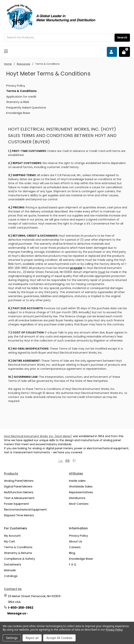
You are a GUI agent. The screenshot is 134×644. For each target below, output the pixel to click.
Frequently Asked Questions (26, 107)
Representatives (81, 492)
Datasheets (13, 564)
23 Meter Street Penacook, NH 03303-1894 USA (35, 599)
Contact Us (13, 589)
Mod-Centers (79, 504)
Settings (12, 638)
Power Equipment (17, 504)
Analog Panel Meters (19, 481)
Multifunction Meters (19, 492)
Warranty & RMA (18, 102)
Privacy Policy (16, 86)
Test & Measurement (19, 498)
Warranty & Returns (18, 553)
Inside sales (77, 481)
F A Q (73, 564)
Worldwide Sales (81, 486)
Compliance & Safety (19, 559)
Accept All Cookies (59, 638)
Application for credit (21, 97)
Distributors (77, 498)
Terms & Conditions (18, 547)
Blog (72, 553)
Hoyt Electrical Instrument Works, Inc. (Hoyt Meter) (38, 436)
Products (11, 474)
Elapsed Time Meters (19, 515)
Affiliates (76, 474)
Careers (75, 547)
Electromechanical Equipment (25, 509)
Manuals (10, 570)
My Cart (10, 541)
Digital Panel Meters (18, 486)
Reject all (32, 638)
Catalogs (11, 576)
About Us (76, 541)
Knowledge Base (18, 113)
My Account (12, 536)
